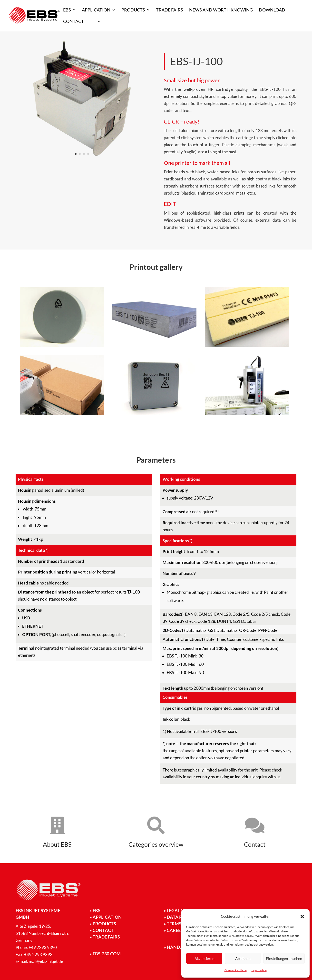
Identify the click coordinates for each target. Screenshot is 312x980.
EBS (67, 10)
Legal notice (259, 970)
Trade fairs (170, 10)
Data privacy (181, 917)
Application (96, 10)
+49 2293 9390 (43, 947)
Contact (73, 22)
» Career (174, 930)
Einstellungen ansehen (284, 959)
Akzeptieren (204, 959)
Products (133, 10)
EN (93, 22)
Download (272, 10)
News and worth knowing (221, 10)
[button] (302, 917)
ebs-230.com (105, 954)
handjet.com (181, 947)
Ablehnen (243, 959)
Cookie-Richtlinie (236, 970)
